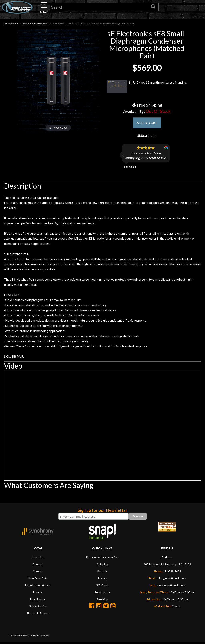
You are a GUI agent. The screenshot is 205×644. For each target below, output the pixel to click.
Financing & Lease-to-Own (102, 559)
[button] (123, 157)
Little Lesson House (38, 587)
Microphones (11, 24)
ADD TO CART (147, 124)
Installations (38, 601)
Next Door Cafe (38, 580)
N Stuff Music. (23, 637)
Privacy (102, 580)
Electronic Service (38, 615)
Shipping (102, 566)
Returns (102, 573)
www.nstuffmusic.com (171, 587)
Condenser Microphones (35, 24)
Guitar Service (38, 608)
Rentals (38, 594)
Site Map (102, 601)
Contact (38, 566)
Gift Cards (102, 587)
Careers (38, 573)
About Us (38, 559)
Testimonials (102, 594)
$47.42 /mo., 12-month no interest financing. (147, 87)
